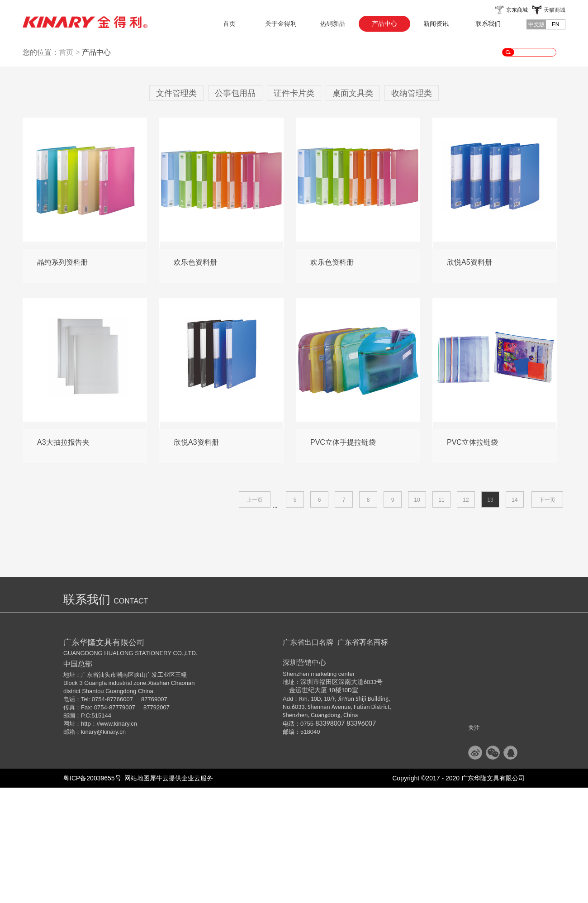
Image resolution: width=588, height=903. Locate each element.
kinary (89, 847)
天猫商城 (555, 10)
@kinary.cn (111, 847)
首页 (229, 24)
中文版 (536, 24)
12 (466, 615)
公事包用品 (235, 209)
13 (490, 615)
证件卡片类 (294, 209)
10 (417, 615)
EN (556, 24)
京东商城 (517, 10)
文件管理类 (176, 209)
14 (514, 615)
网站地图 (136, 893)
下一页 (547, 615)
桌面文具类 (353, 209)
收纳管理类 (412, 209)
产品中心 (96, 168)
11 (441, 615)
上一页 (255, 615)
